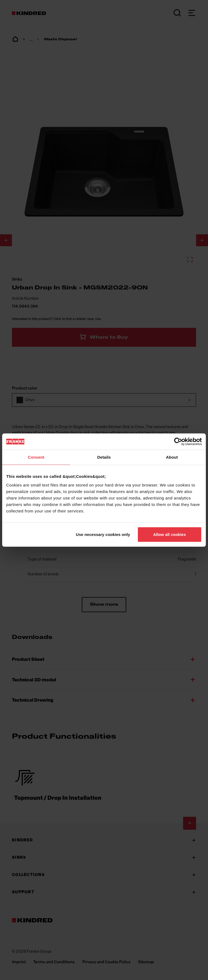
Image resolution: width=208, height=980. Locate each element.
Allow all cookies (169, 534)
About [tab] (172, 457)
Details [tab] (104, 457)
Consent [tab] (36, 457)
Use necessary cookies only (103, 534)
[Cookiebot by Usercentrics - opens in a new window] (178, 442)
